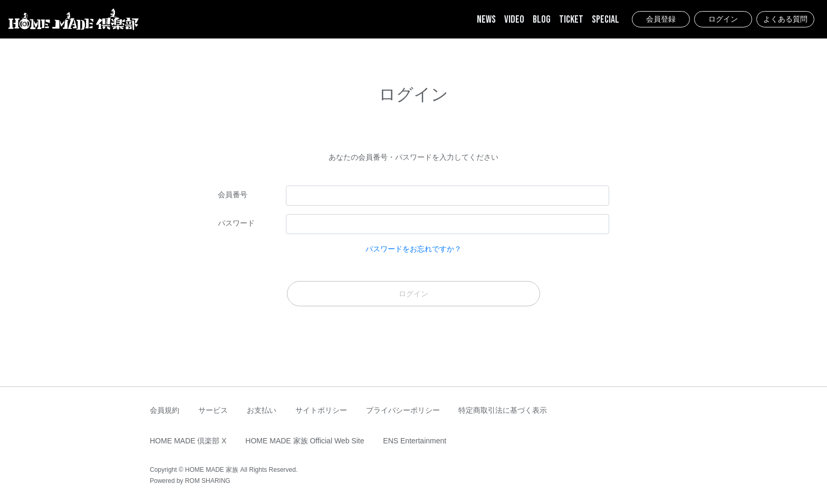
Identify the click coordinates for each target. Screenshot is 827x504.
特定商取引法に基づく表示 (503, 410)
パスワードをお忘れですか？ (413, 249)
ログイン (723, 19)
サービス (213, 410)
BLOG (542, 20)
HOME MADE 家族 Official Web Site (305, 441)
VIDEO (514, 20)
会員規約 (165, 410)
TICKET (571, 20)
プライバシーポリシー (403, 410)
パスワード (236, 223)
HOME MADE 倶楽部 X (188, 441)
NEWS (486, 20)
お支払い (262, 410)
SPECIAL (605, 20)
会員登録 (661, 19)
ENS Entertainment (415, 441)
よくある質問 (785, 19)
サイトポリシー (321, 410)
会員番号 (233, 195)
